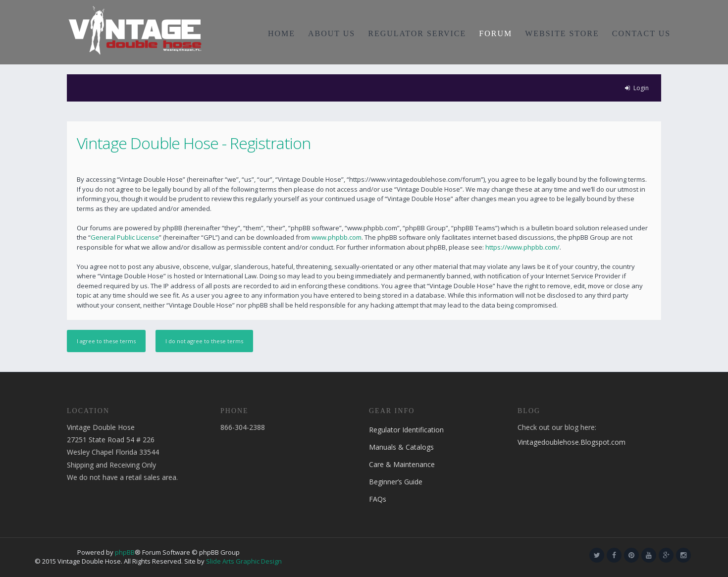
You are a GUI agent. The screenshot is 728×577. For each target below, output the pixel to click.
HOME (282, 33)
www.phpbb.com (337, 237)
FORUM (495, 33)
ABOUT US (332, 33)
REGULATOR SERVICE (417, 33)
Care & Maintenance (402, 464)
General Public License (125, 237)
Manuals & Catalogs (401, 447)
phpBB (125, 552)
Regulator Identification (406, 430)
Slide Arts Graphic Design (244, 561)
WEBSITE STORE (562, 33)
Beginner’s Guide (396, 482)
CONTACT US (641, 33)
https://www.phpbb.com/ (522, 247)
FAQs (378, 499)
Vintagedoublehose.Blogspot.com (572, 442)
